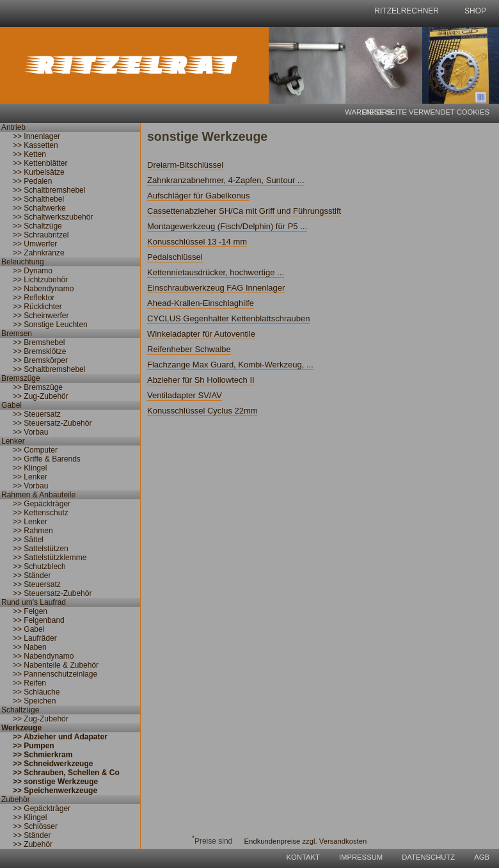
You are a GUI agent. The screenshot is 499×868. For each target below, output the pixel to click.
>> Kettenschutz (41, 513)
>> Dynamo (33, 271)
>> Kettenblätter (40, 163)
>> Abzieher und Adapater (60, 737)
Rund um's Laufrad (34, 602)
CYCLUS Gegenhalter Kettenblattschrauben (228, 318)
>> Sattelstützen (41, 549)
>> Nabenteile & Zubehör (56, 665)
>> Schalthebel (38, 199)
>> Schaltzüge (37, 226)
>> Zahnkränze (39, 253)
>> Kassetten (36, 145)
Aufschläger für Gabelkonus (198, 196)
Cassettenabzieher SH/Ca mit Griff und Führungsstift (244, 211)
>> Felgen (30, 611)
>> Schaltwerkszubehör (53, 217)
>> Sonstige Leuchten (50, 325)
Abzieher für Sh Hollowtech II (201, 380)
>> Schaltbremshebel (49, 190)
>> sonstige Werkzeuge (55, 782)
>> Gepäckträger (42, 504)
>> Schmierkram (43, 755)
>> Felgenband (39, 620)
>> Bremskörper (40, 360)
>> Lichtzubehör (40, 280)
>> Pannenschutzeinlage (55, 674)
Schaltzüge (20, 710)
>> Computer (35, 450)
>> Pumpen (34, 746)
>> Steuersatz (37, 414)
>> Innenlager (36, 136)
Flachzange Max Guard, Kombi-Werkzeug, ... (230, 365)
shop (475, 11)
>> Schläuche (36, 692)
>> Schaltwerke (39, 208)
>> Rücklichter (37, 307)
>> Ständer (32, 575)
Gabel (12, 405)
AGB (482, 857)
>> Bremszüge (38, 387)
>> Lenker (30, 477)
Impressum (361, 857)
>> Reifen (29, 683)
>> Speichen (34, 701)
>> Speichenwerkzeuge (55, 791)
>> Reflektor (34, 298)
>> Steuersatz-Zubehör (52, 423)
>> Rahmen (33, 531)
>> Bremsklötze (39, 351)
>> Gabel (28, 629)
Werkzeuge (21, 728)
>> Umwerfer (35, 244)
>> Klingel (30, 468)
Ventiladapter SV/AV (185, 395)
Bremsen (17, 334)
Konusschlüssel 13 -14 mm (197, 242)
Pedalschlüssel (175, 257)
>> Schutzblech (39, 567)
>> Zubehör (33, 844)
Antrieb (13, 127)
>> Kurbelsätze (39, 172)
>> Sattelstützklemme (50, 558)
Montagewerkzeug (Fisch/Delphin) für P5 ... (227, 226)
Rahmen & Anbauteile (38, 495)
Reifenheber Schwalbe (189, 349)
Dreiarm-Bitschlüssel (185, 165)
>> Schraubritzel (41, 235)
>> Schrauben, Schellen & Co (66, 773)
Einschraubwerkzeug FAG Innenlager (216, 288)
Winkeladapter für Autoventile (201, 334)
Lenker (13, 441)
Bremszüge (21, 378)
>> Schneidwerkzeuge (53, 764)
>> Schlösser (35, 826)
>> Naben (30, 647)
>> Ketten (29, 154)
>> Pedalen (32, 181)
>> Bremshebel (39, 342)
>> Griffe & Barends (47, 459)
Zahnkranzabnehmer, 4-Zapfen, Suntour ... (226, 180)
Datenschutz (428, 857)
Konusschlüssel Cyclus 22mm (202, 411)
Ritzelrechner (407, 11)
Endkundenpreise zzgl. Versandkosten (306, 841)
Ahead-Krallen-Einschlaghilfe (201, 303)
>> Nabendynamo (43, 289)
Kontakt (303, 857)
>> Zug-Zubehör (41, 396)
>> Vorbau (30, 432)
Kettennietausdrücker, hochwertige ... (216, 272)
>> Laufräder (35, 638)
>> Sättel (28, 540)
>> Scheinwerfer (41, 316)
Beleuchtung (23, 262)
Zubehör (16, 800)
